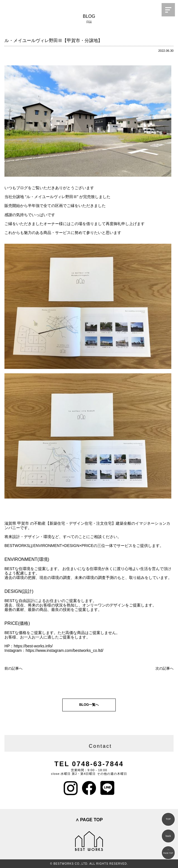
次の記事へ (165, 668)
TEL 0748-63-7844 (89, 764)
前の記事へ (13, 668)
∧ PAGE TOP (89, 820)
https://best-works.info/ (33, 646)
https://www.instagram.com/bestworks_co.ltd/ (64, 650)
